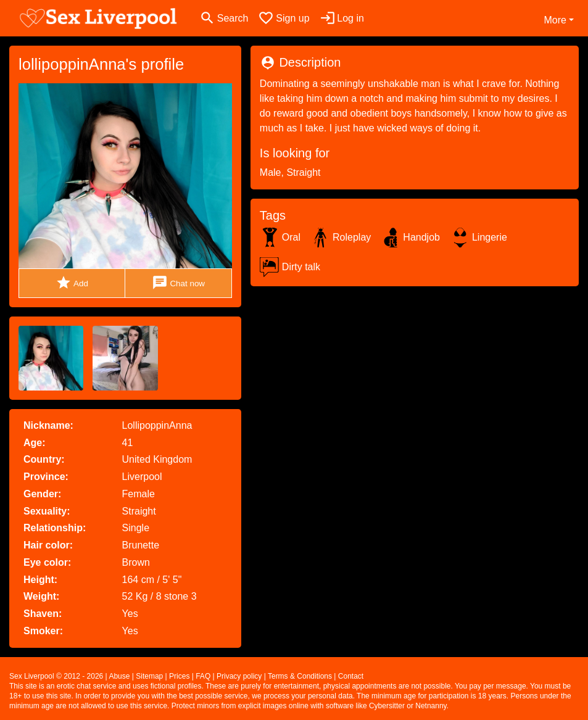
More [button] (555, 20)
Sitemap (149, 676)
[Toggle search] (224, 18)
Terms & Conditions (300, 676)
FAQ (203, 676)
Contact (351, 676)
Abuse (119, 676)
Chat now (178, 283)
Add (72, 283)
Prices (179, 676)
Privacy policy (239, 676)
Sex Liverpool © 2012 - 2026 (56, 676)
